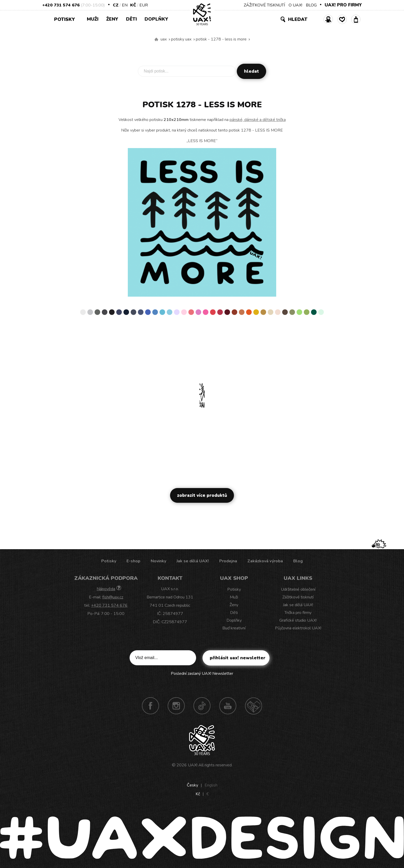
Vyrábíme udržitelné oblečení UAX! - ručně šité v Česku (156, 39)
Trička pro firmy (298, 613)
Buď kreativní (234, 628)
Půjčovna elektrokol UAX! (298, 628)
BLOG (311, 5)
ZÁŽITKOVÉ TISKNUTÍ (264, 5)
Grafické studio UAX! (298, 620)
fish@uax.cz (113, 597)
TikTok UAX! (202, 706)
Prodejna (228, 561)
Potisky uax (181, 39)
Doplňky (156, 19)
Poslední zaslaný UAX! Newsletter (202, 674)
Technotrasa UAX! (254, 706)
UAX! (193, 765)
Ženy (112, 19)
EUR (144, 5)
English (211, 785)
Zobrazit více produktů (202, 495)
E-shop (133, 561)
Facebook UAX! (150, 706)
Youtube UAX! (228, 706)
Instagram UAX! (176, 706)
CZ (116, 5)
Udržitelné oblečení (298, 589)
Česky (192, 785)
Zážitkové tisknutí (298, 597)
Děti (131, 19)
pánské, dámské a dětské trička (258, 120)
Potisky (66, 19)
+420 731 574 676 (61, 5)
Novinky (158, 561)
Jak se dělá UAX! (193, 561)
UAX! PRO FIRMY (343, 5)
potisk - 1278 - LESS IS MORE (221, 39)
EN (125, 5)
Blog (298, 561)
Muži (93, 19)
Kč (133, 5)
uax (164, 39)
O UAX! (295, 5)
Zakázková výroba (265, 561)
